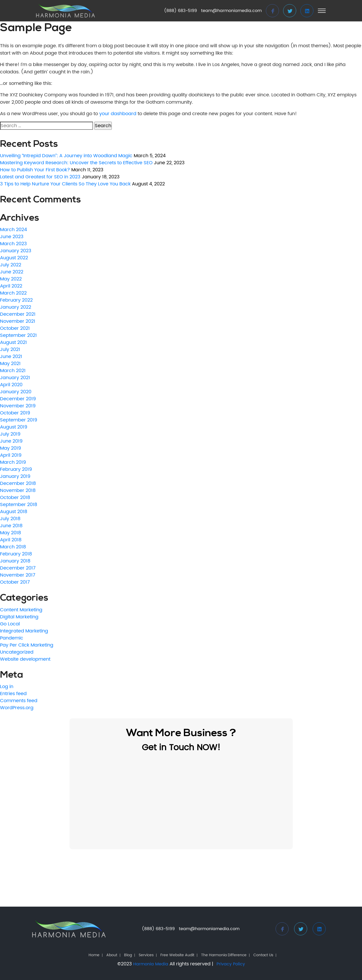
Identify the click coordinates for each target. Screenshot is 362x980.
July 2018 (10, 519)
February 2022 (16, 300)
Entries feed (13, 694)
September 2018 (19, 505)
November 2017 (18, 575)
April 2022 (11, 286)
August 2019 (14, 427)
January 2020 (16, 392)
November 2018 (18, 491)
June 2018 (11, 526)
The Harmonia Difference (224, 955)
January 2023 (16, 251)
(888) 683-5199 (180, 11)
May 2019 (10, 448)
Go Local (10, 624)
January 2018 (15, 561)
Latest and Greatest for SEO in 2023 (40, 177)
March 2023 (13, 244)
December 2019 (18, 399)
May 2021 (10, 364)
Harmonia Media (151, 964)
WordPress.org (17, 708)
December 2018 (18, 483)
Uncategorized (17, 652)
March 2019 (13, 462)
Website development (25, 659)
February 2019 (16, 469)
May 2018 (10, 533)
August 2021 (13, 342)
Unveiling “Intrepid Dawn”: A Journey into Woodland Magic (66, 156)
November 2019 (18, 406)
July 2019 (10, 434)
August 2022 (14, 258)
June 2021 (11, 357)
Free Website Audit (177, 955)
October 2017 (15, 582)
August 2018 (14, 512)
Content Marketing (21, 610)
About (112, 955)
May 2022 (11, 279)
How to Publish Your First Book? (35, 170)
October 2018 (15, 498)
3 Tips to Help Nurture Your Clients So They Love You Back (65, 184)
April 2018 (11, 540)
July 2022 (11, 265)
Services (146, 955)
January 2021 (15, 378)
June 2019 (11, 441)
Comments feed (19, 701)
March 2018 (13, 547)
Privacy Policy (231, 964)
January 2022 (16, 307)
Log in (7, 687)
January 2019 (15, 476)
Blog (128, 955)
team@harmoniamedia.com (231, 11)
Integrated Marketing (24, 631)
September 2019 (19, 420)
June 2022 (12, 272)
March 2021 (13, 371)
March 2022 (13, 293)
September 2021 (18, 335)
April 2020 (11, 385)
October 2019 (15, 413)
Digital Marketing (19, 617)
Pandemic (12, 638)
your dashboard (118, 114)
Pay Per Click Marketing (27, 645)
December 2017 (18, 568)
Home (94, 955)
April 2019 (11, 455)
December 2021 (18, 314)
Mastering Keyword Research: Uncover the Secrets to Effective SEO (76, 163)
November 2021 (18, 321)
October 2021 (15, 328)
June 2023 (12, 237)
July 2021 (10, 350)
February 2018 (16, 554)
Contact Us (263, 955)
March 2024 (13, 230)
